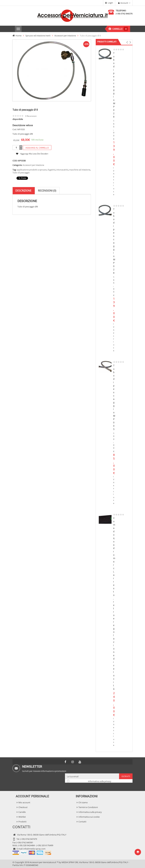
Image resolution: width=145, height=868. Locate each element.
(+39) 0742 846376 (124, 14)
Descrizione (23, 174)
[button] (127, 42)
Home (18, 36)
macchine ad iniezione (80, 153)
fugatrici (52, 153)
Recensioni (31, 99)
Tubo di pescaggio (21, 156)
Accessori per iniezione (65, 36)
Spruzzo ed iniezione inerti (38, 36)
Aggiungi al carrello (37, 131)
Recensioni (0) (47, 174)
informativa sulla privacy (100, 781)
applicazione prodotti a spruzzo (32, 153)
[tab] (23, 174)
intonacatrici (62, 153)
